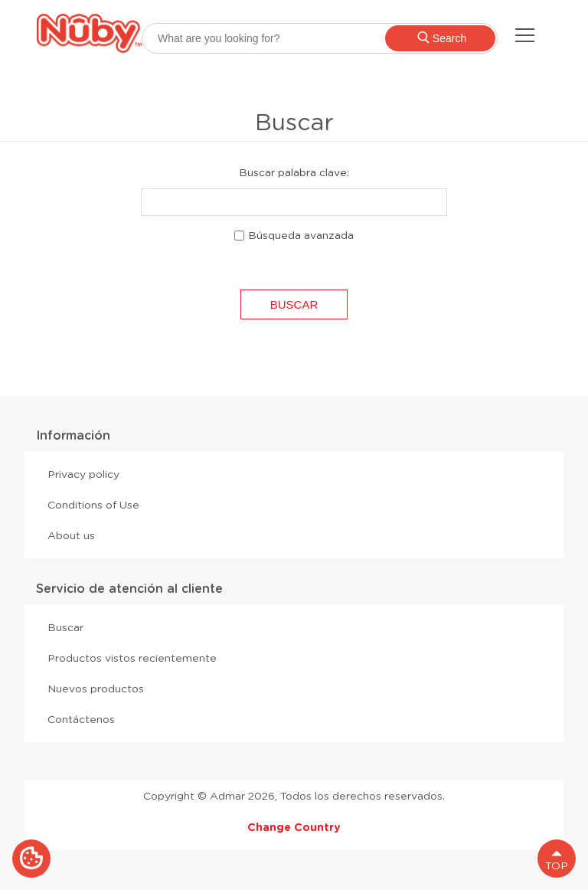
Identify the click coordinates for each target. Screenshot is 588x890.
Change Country (294, 827)
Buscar (65, 627)
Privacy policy (83, 474)
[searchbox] (320, 38)
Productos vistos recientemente (132, 658)
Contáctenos (81, 719)
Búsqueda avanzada (301, 235)
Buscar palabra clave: (294, 172)
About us (71, 535)
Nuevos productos (96, 689)
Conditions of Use (93, 505)
